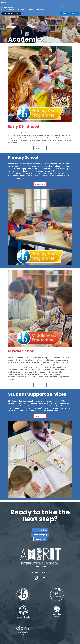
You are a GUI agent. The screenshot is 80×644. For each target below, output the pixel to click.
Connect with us (40, 530)
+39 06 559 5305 (46, 573)
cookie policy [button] (14, 8)
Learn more (40, 148)
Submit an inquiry (40, 535)
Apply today (40, 539)
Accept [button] (74, 13)
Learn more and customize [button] (11, 13)
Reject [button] (64, 13)
